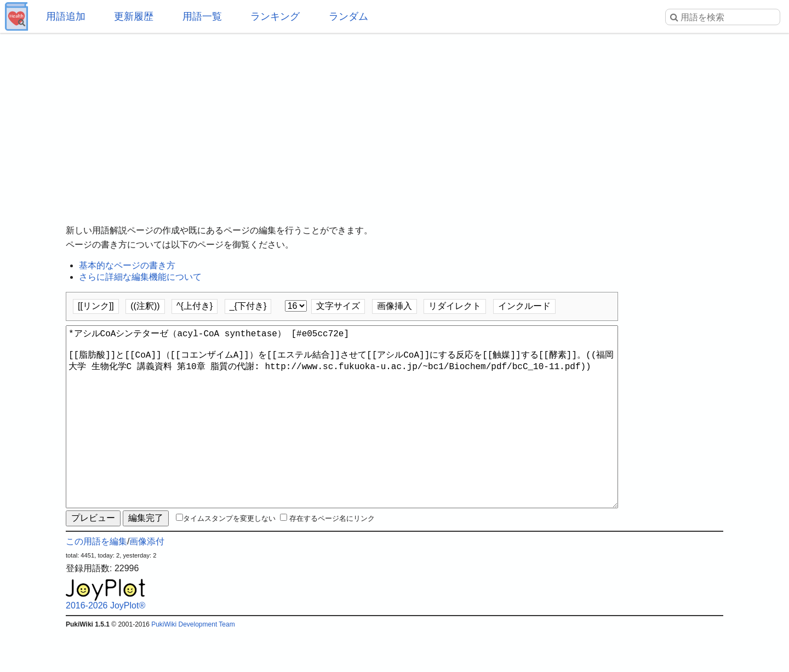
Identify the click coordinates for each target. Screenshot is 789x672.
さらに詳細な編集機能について (140, 277)
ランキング (275, 16)
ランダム (348, 16)
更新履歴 (134, 16)
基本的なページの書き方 (127, 265)
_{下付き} (248, 306)
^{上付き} (195, 306)
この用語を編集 (96, 581)
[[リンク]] (96, 306)
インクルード (524, 306)
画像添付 (147, 581)
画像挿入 (395, 306)
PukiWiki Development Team (193, 664)
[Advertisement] (395, 120)
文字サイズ (338, 306)
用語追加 (66, 16)
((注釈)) (145, 306)
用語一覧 (202, 16)
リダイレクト (455, 306)
